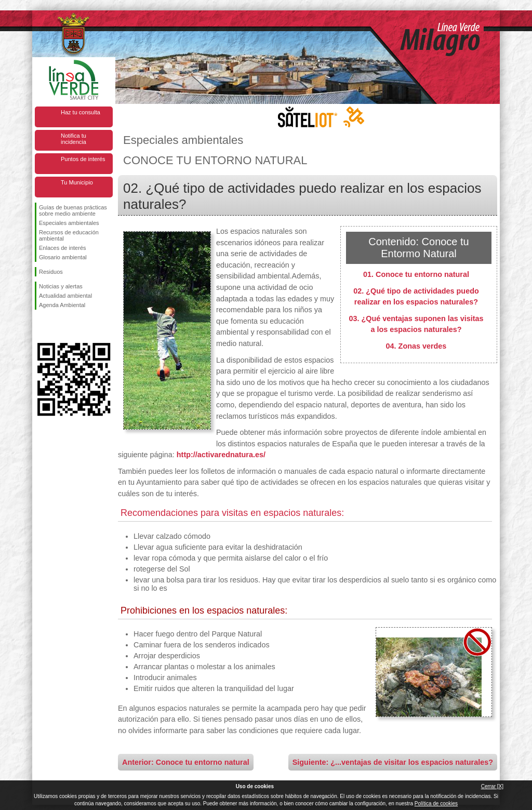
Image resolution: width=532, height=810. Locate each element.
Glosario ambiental (63, 257)
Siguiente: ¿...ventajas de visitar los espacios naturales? (393, 762)
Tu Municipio (77, 182)
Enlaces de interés (63, 248)
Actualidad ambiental (65, 296)
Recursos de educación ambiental (69, 235)
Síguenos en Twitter (58, 326)
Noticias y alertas (61, 286)
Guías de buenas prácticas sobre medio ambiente (73, 210)
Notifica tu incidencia (74, 139)
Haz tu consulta (81, 112)
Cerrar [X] (492, 786)
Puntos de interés (83, 159)
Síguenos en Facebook (41, 326)
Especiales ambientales (69, 223)
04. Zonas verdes (416, 346)
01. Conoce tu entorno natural (416, 274)
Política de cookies (436, 804)
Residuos (51, 272)
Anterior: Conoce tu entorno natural (186, 762)
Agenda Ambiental (62, 305)
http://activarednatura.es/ (221, 455)
